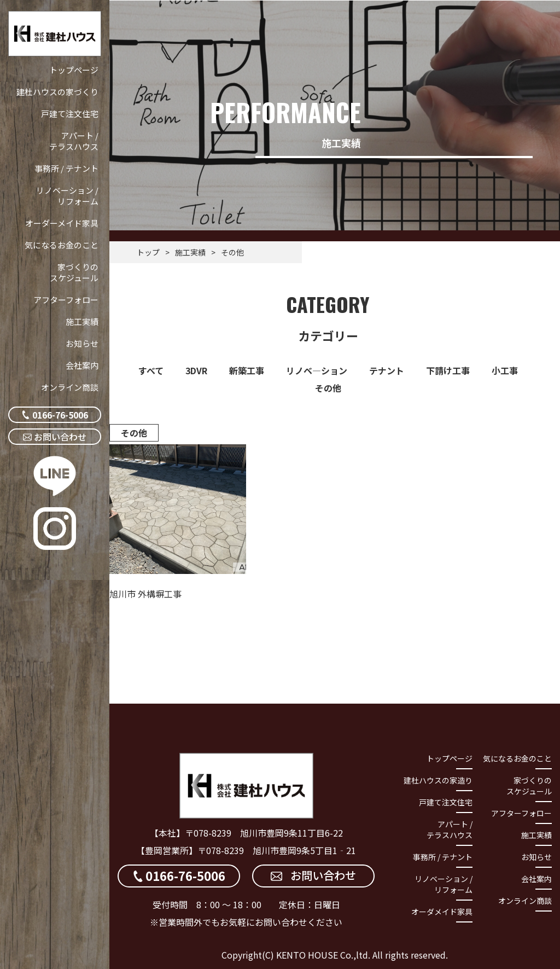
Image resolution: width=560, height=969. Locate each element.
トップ (148, 252)
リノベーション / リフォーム (67, 196)
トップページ (74, 70)
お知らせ (82, 343)
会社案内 (82, 365)
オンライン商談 (70, 387)
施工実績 (82, 321)
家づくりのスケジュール (74, 272)
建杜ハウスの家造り (438, 780)
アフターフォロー (66, 300)
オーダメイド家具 (442, 912)
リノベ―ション (317, 370)
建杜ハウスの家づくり (57, 92)
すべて (151, 370)
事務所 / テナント (66, 168)
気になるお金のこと (62, 245)
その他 (328, 388)
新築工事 (247, 370)
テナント (387, 370)
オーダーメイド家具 (62, 223)
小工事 (505, 370)
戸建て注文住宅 (70, 114)
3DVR (196, 370)
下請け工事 (448, 370)
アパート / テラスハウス (74, 141)
